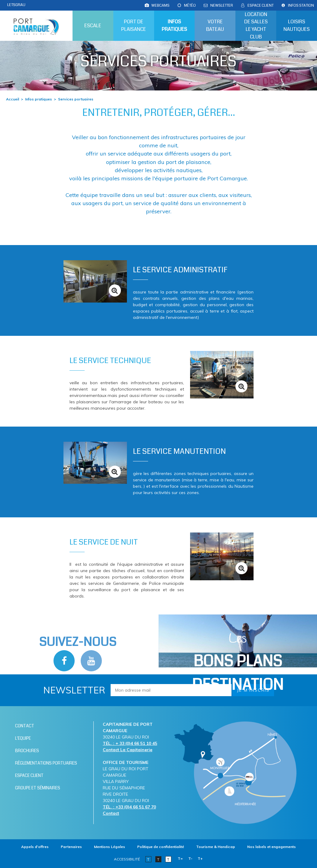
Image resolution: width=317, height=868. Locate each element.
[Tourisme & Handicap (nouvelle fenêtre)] (216, 847)
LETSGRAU (16, 5)
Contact (111, 813)
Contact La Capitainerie (128, 750)
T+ (200, 858)
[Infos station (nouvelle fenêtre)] (301, 5)
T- (190, 858)
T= (180, 858)
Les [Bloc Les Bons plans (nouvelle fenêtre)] (238, 663)
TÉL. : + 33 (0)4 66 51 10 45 (130, 743)
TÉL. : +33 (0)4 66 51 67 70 (129, 807)
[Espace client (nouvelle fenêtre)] (260, 5)
